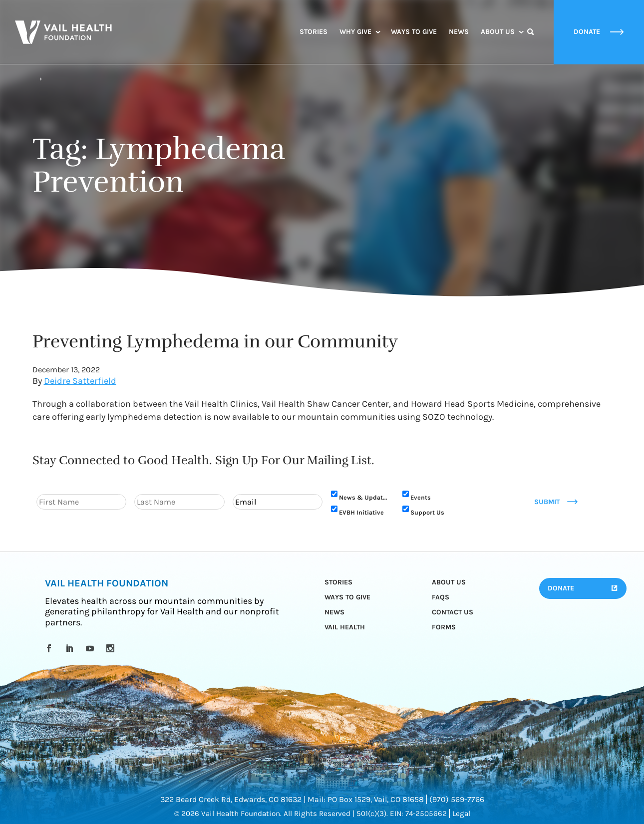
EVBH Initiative (361, 512)
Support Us (427, 512)
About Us (498, 32)
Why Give (355, 32)
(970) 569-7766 (457, 799)
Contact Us (453, 612)
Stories (314, 32)
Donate (561, 588)
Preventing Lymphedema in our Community (215, 341)
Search (531, 41)
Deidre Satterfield (80, 381)
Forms (444, 627)
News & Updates (364, 497)
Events (421, 497)
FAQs (441, 597)
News (459, 32)
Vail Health (345, 627)
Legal (461, 814)
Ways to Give (414, 32)
